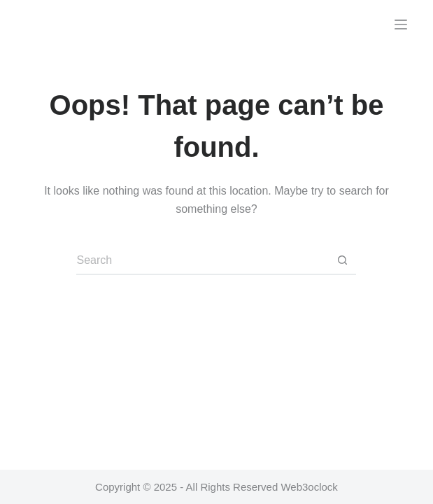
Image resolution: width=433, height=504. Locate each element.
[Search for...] (202, 261)
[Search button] (342, 261)
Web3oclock (309, 487)
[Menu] (401, 24)
